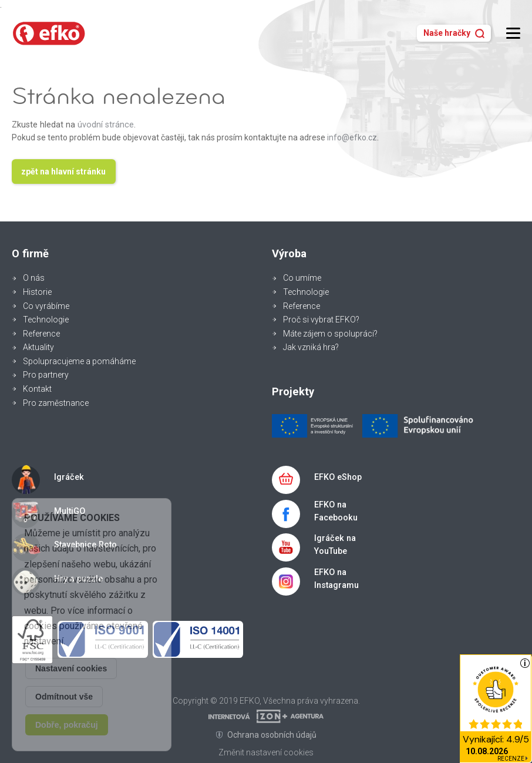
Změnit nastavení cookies (266, 752)
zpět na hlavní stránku (63, 172)
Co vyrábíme (46, 306)
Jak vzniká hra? (311, 347)
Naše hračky (454, 33)
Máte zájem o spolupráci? (330, 334)
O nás (34, 278)
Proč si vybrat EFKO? (321, 320)
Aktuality (38, 347)
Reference (41, 334)
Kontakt (37, 389)
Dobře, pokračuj (67, 725)
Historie (37, 292)
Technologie (46, 320)
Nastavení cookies (71, 668)
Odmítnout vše (64, 697)
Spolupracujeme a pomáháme (79, 361)
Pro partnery (46, 375)
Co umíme (302, 278)
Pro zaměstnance (56, 403)
